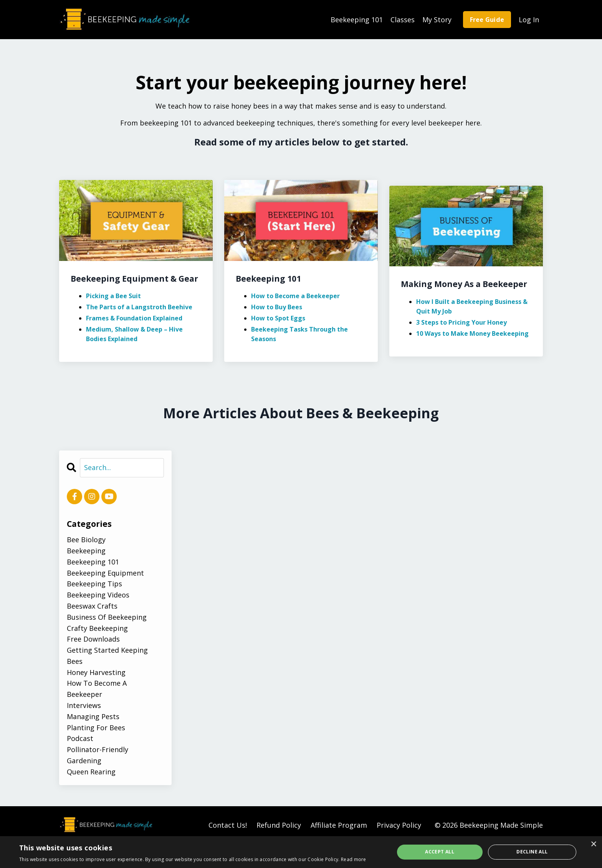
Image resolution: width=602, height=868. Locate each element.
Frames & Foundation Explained (134, 318)
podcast (80, 738)
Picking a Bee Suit (113, 296)
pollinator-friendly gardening (98, 755)
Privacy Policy (399, 825)
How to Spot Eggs (278, 318)
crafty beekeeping (97, 628)
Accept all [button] (440, 852)
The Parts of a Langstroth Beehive (139, 307)
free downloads (93, 639)
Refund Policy (279, 825)
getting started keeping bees (107, 656)
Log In (529, 20)
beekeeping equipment (105, 573)
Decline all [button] (532, 852)
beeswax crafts (92, 606)
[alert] (301, 852)
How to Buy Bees (277, 307)
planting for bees (96, 728)
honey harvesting (96, 672)
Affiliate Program (339, 825)
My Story (437, 20)
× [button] (593, 844)
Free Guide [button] (487, 20)
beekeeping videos (98, 595)
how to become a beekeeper (97, 689)
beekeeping (86, 551)
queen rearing (91, 772)
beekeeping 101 (93, 562)
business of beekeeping (107, 617)
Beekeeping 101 (357, 20)
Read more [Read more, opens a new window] (354, 859)
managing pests (93, 716)
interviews (84, 705)
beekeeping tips (94, 584)
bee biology (86, 540)
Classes (403, 20)
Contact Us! (228, 825)
